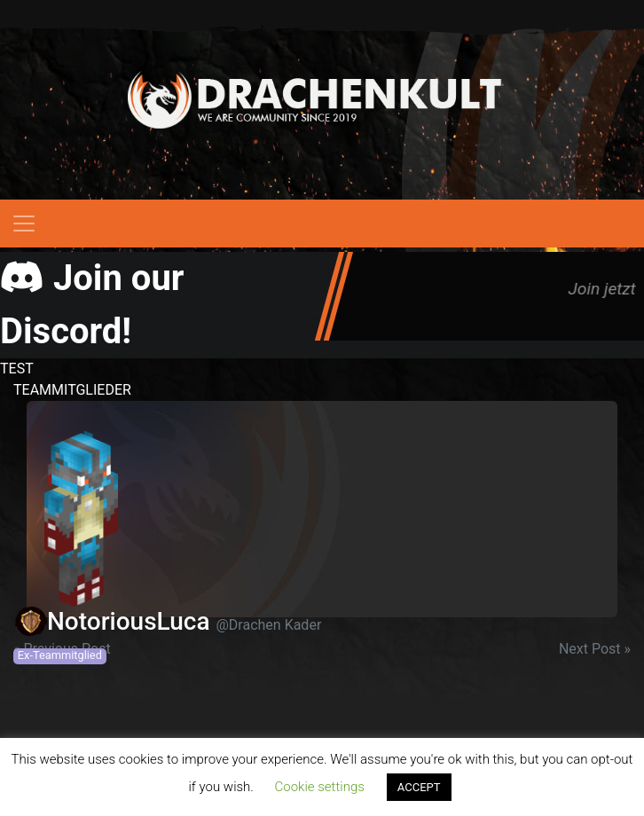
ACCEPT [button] (419, 787)
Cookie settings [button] (320, 787)
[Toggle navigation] (24, 224)
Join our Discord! (92, 305)
